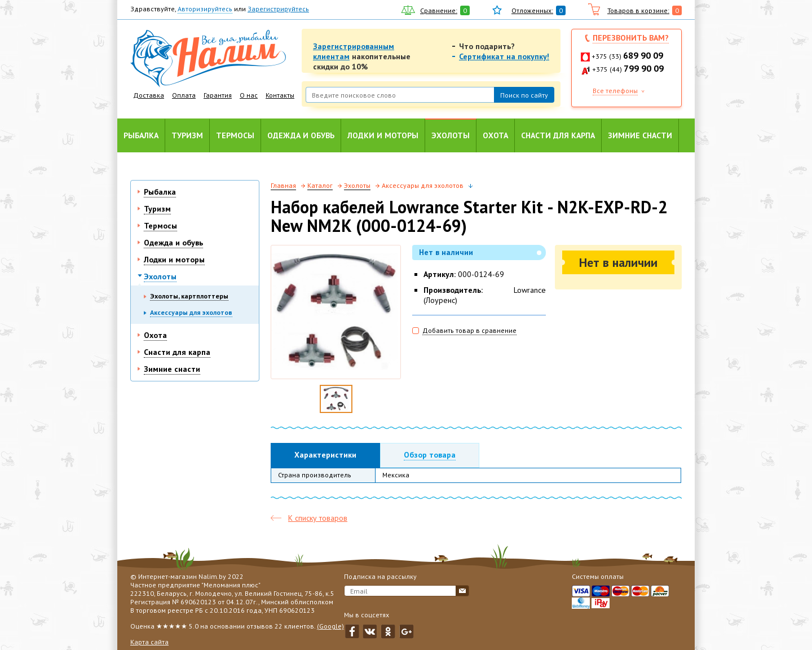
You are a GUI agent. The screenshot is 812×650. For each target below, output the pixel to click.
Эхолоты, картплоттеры (189, 296)
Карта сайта (149, 642)
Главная (283, 185)
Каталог (320, 185)
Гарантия (218, 95)
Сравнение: (439, 10)
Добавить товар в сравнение (469, 330)
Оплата (184, 95)
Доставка (149, 95)
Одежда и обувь (301, 135)
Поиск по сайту (524, 95)
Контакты (280, 95)
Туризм (187, 135)
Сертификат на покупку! (504, 56)
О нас (249, 95)
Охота (495, 135)
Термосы (235, 135)
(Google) (330, 626)
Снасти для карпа (558, 135)
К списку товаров (318, 518)
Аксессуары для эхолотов (191, 312)
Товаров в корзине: (638, 10)
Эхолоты (451, 135)
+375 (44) (628, 69)
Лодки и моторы (383, 135)
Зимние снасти (640, 135)
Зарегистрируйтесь (278, 9)
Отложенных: (532, 10)
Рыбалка (141, 135)
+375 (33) (627, 56)
